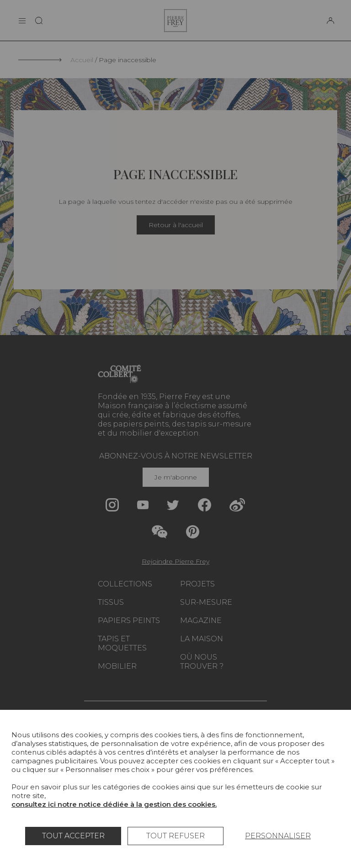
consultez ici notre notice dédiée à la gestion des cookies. (114, 804)
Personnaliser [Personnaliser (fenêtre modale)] (278, 836)
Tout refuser (175, 836)
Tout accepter (73, 836)
